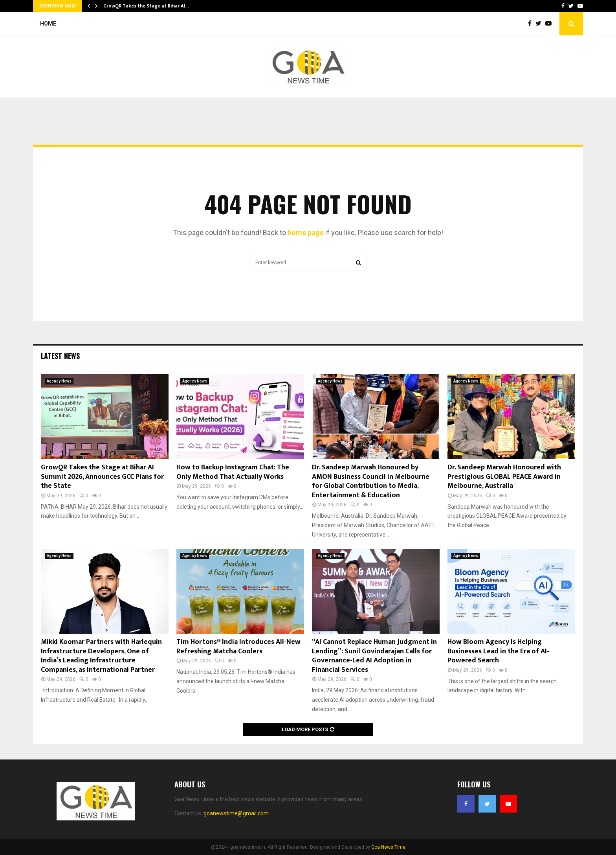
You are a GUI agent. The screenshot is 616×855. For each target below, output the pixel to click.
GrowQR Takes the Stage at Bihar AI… (146, 6)
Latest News (60, 356)
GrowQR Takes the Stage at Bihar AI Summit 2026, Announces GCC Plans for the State (102, 477)
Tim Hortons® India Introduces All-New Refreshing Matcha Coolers (238, 646)
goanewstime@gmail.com (236, 813)
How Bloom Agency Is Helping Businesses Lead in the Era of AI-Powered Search (498, 651)
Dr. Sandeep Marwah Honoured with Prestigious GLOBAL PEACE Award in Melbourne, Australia (504, 477)
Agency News (59, 381)
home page (306, 233)
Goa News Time (388, 847)
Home (48, 24)
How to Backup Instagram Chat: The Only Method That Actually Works (233, 472)
